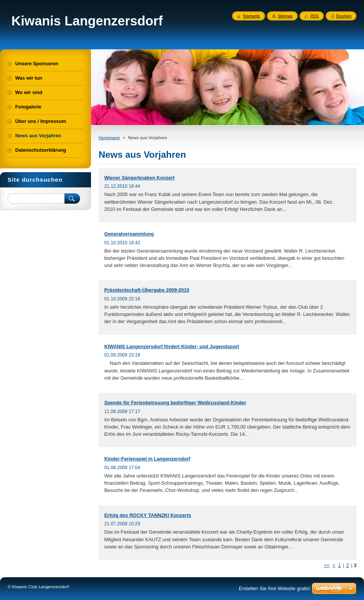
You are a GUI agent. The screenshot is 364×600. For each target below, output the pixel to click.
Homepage (109, 138)
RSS (314, 16)
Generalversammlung (129, 234)
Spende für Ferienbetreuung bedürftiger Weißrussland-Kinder (175, 403)
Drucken (344, 16)
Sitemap (285, 16)
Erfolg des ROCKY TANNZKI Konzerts (148, 515)
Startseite (251, 16)
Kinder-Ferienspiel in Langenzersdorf (147, 459)
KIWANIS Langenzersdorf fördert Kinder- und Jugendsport (172, 346)
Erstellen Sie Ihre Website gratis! (275, 588)
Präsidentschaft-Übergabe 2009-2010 (147, 290)
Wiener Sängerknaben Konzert (139, 178)
